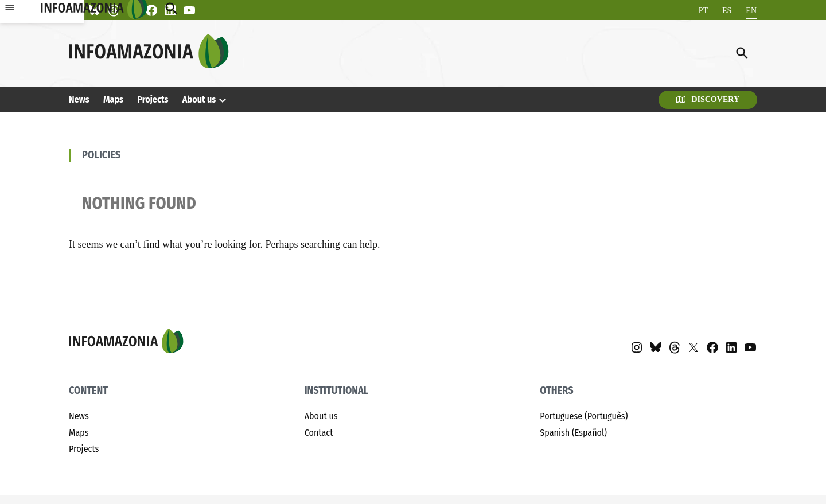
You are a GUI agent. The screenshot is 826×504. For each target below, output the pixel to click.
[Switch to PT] (703, 11)
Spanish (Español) (573, 433)
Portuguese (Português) (584, 416)
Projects (153, 99)
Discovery (708, 99)
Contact (319, 433)
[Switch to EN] (751, 11)
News (79, 99)
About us (199, 99)
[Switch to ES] (727, 11)
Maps (113, 99)
